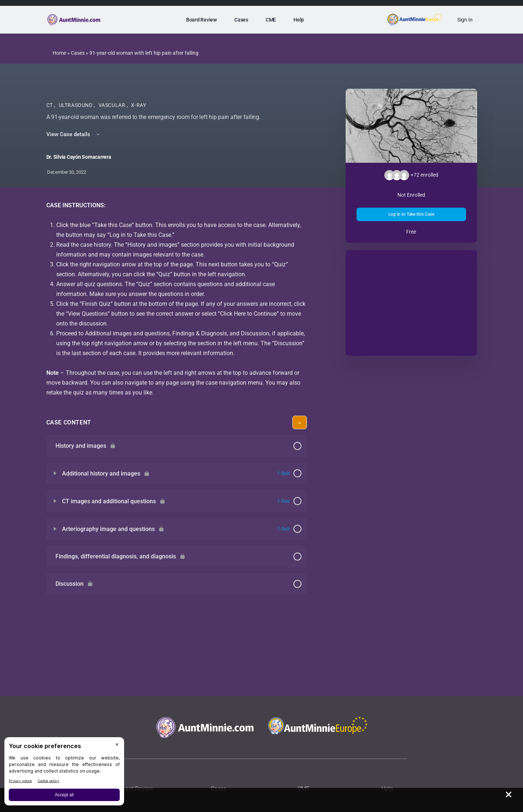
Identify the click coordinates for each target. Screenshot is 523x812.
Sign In (465, 20)
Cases (78, 53)
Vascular (113, 105)
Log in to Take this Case (411, 214)
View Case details (74, 134)
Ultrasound (76, 105)
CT (50, 105)
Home (59, 53)
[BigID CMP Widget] (64, 773)
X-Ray (139, 105)
